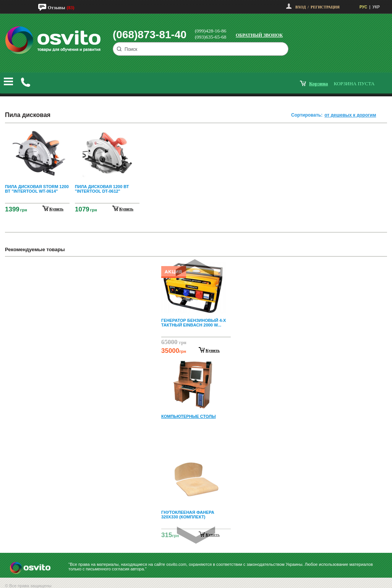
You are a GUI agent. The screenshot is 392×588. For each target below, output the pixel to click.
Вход (300, 7)
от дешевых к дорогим (350, 115)
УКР (376, 7)
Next (196, 535)
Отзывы (56, 8)
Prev (195, 268)
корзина (318, 84)
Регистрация (325, 7)
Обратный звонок (259, 35)
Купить (213, 350)
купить (56, 209)
